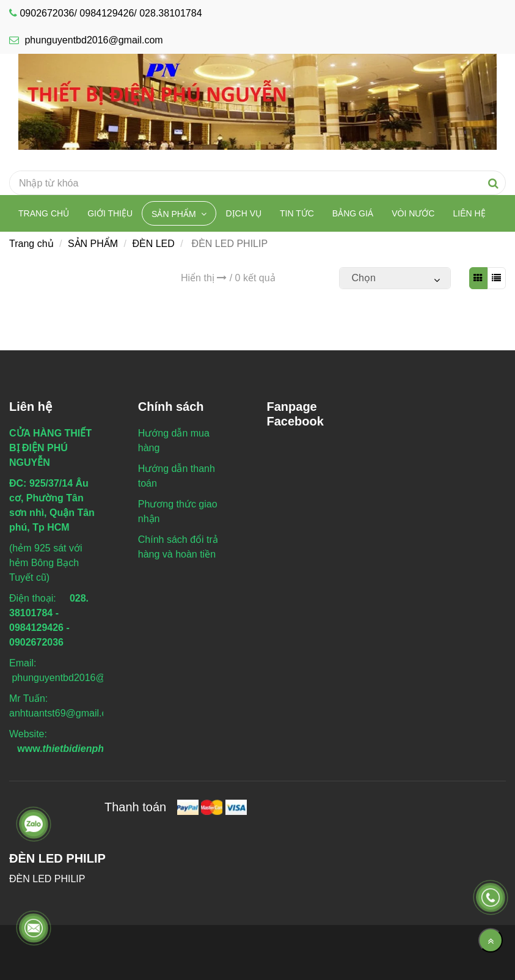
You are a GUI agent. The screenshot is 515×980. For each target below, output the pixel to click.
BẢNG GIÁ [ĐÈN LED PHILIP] (353, 213)
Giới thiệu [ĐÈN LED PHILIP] (110, 213)
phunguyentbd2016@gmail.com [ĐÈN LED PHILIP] (86, 40)
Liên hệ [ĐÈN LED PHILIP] (469, 213)
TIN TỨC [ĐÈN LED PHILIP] (297, 213)
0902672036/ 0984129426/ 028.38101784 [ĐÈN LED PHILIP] (111, 13)
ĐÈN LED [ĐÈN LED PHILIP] (153, 244)
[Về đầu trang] (491, 940)
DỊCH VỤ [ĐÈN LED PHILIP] (243, 213)
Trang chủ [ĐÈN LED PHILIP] (44, 213)
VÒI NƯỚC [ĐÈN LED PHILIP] (413, 213)
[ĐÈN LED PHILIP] (257, 101)
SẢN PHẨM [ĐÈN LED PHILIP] (175, 214)
